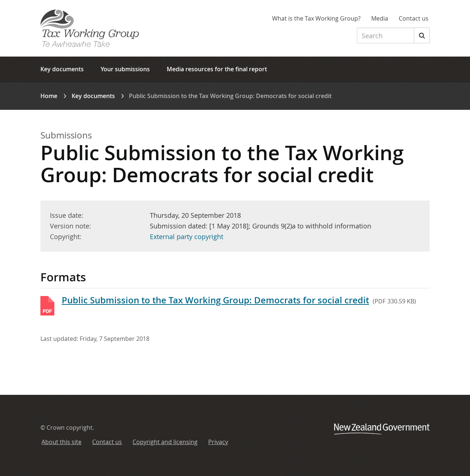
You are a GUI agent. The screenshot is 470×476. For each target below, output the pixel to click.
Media (380, 18)
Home (49, 96)
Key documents (62, 69)
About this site (62, 442)
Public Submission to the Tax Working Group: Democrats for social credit (215, 300)
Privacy (218, 442)
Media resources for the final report (217, 69)
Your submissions (125, 69)
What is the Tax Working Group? (316, 18)
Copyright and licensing (165, 442)
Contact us (414, 18)
